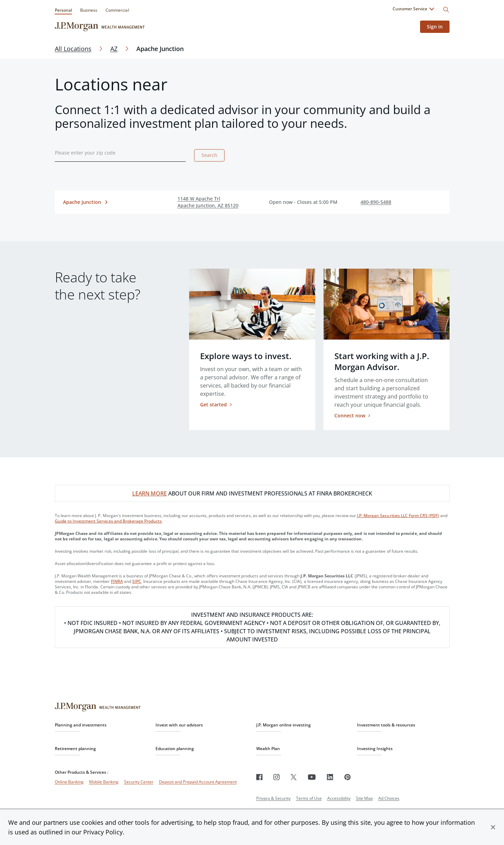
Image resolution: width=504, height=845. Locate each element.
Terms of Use (309, 798)
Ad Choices (389, 798)
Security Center (139, 782)
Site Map (364, 798)
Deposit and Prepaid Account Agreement (198, 782)
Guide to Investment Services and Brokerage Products (108, 521)
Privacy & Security (273, 798)
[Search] (446, 10)
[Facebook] (259, 777)
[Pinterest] (348, 777)
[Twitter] (294, 777)
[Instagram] (276, 777)
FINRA (117, 581)
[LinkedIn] (330, 777)
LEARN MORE (150, 493)
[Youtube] (312, 777)
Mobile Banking (104, 782)
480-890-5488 (376, 202)
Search (209, 155)
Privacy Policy (103, 832)
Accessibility (339, 798)
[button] (493, 827)
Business (89, 10)
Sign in (435, 27)
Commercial (117, 10)
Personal (63, 10)
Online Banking (69, 782)
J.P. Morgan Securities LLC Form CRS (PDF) (398, 516)
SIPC (137, 581)
